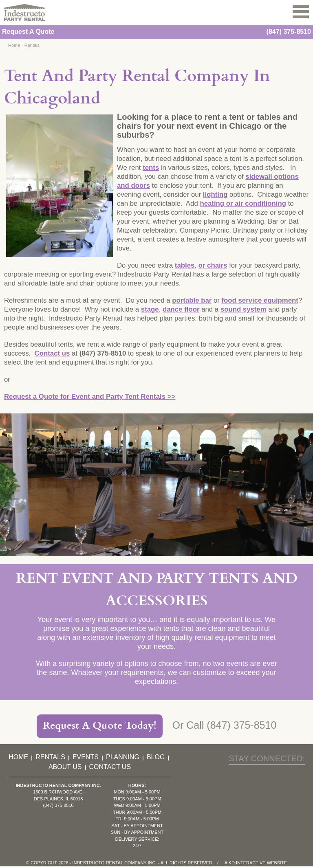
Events (86, 757)
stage (150, 309)
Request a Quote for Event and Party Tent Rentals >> (90, 397)
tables (185, 265)
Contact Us (110, 767)
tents (151, 168)
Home (14, 45)
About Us (65, 767)
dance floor (181, 309)
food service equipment (260, 300)
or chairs (213, 265)
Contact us (52, 353)
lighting (215, 194)
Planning (123, 757)
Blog (156, 757)
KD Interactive (247, 863)
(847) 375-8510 (289, 32)
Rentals (32, 45)
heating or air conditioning (243, 203)
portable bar (192, 300)
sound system (244, 309)
